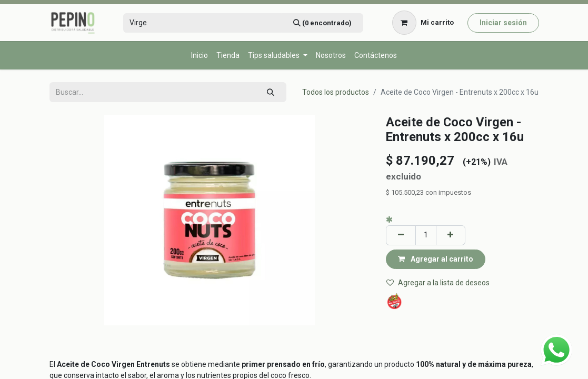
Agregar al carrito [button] (436, 259)
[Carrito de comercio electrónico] (423, 23)
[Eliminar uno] (401, 235)
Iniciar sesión (503, 23)
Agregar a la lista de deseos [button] (438, 283)
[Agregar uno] (451, 235)
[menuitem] (200, 56)
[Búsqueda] (322, 23)
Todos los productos (336, 92)
